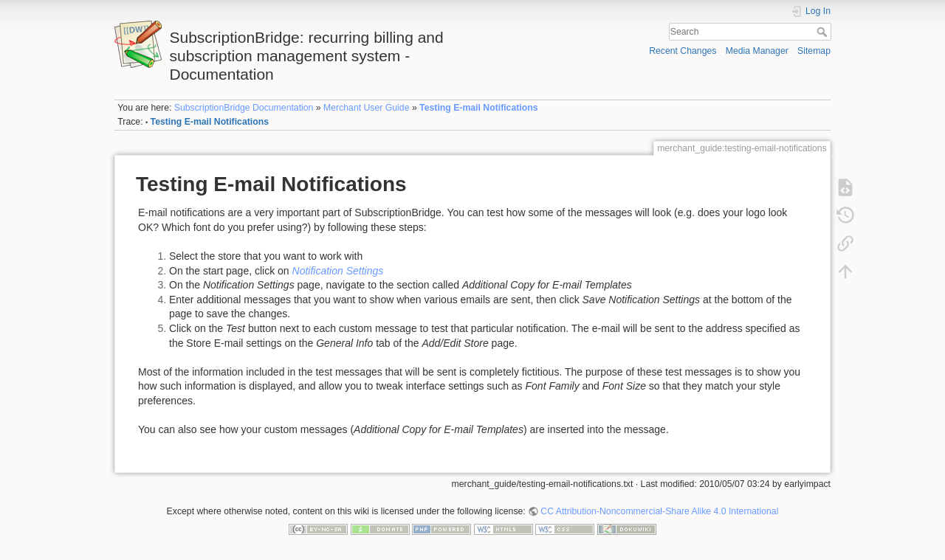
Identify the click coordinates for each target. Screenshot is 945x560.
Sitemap (814, 51)
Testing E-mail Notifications (478, 108)
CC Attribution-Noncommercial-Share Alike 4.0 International (659, 511)
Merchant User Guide (366, 108)
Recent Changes (683, 51)
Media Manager (757, 51)
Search (824, 32)
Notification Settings (338, 271)
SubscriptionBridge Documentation (244, 108)
